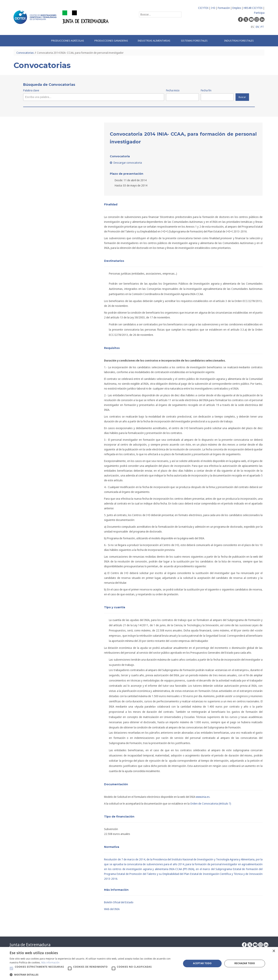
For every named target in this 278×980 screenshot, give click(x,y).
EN (257, 27)
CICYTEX (203, 8)
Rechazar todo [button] (245, 963)
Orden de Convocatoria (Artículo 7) (211, 803)
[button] (11, 968)
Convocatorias (25, 53)
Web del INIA (112, 909)
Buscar (242, 97)
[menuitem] (69, 41)
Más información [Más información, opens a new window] (50, 963)
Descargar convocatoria (126, 163)
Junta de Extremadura (30, 945)
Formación (224, 8)
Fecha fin (206, 90)
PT (262, 27)
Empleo (237, 8)
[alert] (139, 963)
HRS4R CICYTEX (253, 8)
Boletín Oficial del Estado (119, 902)
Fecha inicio (173, 90)
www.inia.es (203, 797)
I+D (213, 8)
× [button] (274, 951)
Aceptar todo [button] (202, 963)
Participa (259, 13)
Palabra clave (31, 90)
